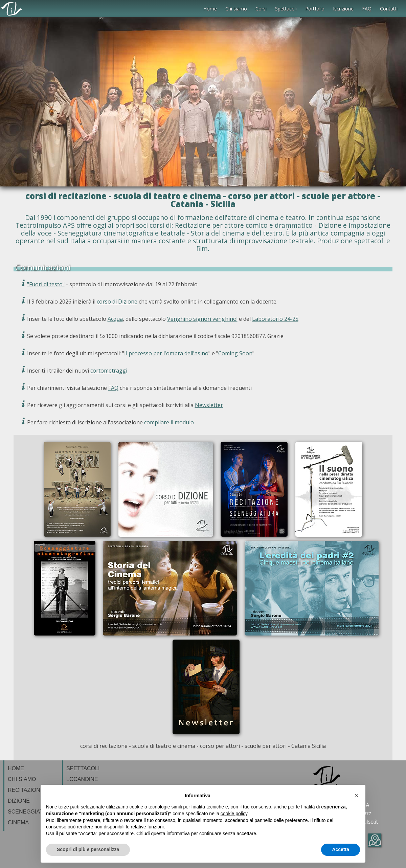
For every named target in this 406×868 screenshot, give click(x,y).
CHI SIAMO (22, 779)
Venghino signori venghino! (202, 319)
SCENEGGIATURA (31, 812)
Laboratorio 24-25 (275, 319)
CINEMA (18, 822)
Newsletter (209, 405)
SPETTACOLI (83, 768)
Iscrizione (343, 9)
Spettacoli (286, 9)
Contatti (389, 9)
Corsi (261, 9)
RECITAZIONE (26, 790)
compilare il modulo (169, 422)
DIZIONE (19, 801)
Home (210, 9)
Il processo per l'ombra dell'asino (166, 353)
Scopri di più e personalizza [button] (88, 849)
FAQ (367, 9)
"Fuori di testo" (46, 284)
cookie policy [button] (234, 814)
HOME (16, 768)
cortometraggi (109, 371)
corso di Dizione (117, 302)
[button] (357, 796)
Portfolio (315, 9)
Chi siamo (236, 9)
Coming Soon (235, 353)
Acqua (115, 319)
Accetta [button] (341, 849)
